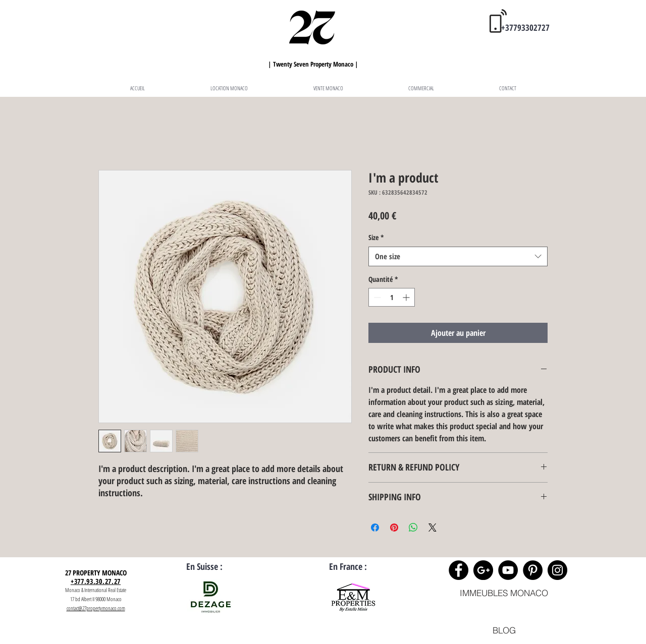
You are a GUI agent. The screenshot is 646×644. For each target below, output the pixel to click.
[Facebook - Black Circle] (459, 570)
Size (376, 237)
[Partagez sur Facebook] (375, 528)
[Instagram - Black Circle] (557, 570)
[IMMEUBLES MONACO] (504, 593)
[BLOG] (504, 630)
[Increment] (407, 297)
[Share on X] (433, 528)
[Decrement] (376, 297)
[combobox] (458, 256)
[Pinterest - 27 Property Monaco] (533, 570)
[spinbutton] (392, 297)
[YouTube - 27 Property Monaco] (508, 570)
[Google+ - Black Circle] (483, 570)
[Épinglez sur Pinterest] (394, 528)
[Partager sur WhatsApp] (413, 528)
